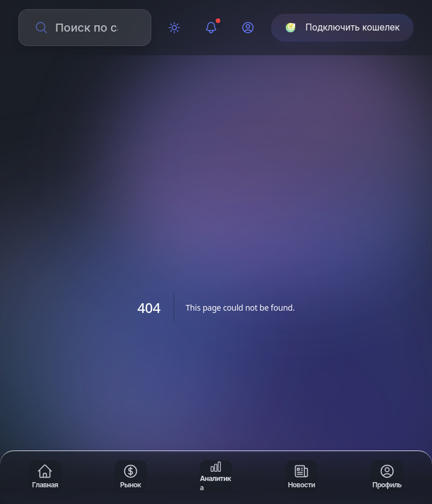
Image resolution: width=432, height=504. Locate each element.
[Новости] (302, 476)
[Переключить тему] (174, 28)
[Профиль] (248, 28)
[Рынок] (131, 476)
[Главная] (45, 476)
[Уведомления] (211, 28)
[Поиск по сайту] (92, 28)
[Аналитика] (216, 476)
